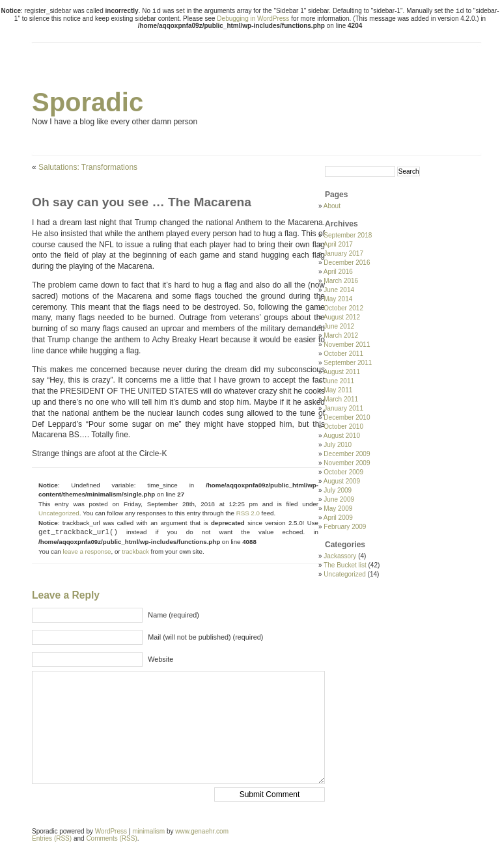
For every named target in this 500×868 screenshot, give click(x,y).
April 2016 (338, 272)
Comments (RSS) (111, 838)
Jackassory (340, 556)
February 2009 (345, 527)
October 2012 (343, 308)
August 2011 (342, 372)
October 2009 (343, 472)
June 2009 (339, 499)
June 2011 (339, 381)
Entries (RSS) (52, 838)
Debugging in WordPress (253, 19)
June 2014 (339, 290)
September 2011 (348, 363)
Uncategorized (59, 513)
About (332, 206)
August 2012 (342, 317)
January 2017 (343, 253)
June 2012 (339, 326)
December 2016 (347, 263)
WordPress (111, 831)
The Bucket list (345, 565)
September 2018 (348, 235)
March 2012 (341, 335)
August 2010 (342, 436)
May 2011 (338, 390)
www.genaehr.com (202, 831)
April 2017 (338, 244)
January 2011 (343, 408)
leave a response (87, 551)
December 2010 (347, 417)
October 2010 (343, 427)
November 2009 (347, 463)
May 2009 (338, 509)
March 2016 (341, 281)
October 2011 (343, 354)
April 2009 (338, 518)
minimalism (148, 831)
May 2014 (338, 299)
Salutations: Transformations (88, 167)
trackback (135, 551)
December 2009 (347, 454)
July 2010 (338, 445)
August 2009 (342, 481)
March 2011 (341, 399)
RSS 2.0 (248, 513)
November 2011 (347, 345)
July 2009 (338, 490)
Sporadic (88, 102)
